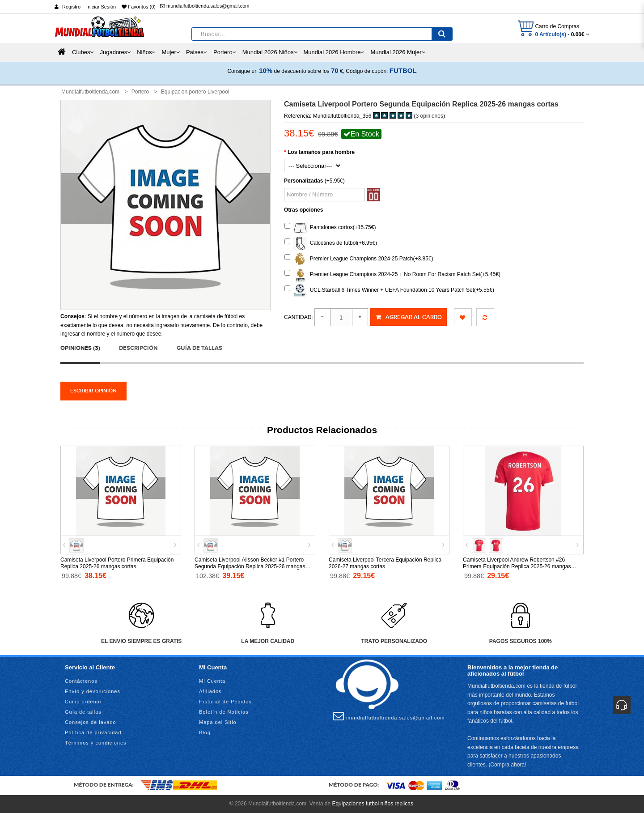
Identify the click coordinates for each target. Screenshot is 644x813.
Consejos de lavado (91, 722)
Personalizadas (303, 181)
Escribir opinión (93, 391)
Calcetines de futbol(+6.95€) (331, 243)
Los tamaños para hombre (321, 152)
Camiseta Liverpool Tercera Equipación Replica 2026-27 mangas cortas (385, 563)
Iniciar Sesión (101, 7)
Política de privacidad (93, 732)
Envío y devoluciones (93, 691)
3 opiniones (430, 116)
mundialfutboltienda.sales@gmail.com (205, 6)
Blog (205, 732)
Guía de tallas (199, 348)
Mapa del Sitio (218, 722)
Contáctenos (81, 681)
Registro (71, 7)
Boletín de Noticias (224, 712)
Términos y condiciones (96, 743)
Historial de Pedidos (225, 702)
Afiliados (210, 691)
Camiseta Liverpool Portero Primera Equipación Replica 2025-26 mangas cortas (117, 563)
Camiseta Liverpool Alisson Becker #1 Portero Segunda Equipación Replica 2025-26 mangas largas (250, 566)
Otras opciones (303, 210)
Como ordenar (83, 702)
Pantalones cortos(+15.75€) (330, 228)
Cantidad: (299, 317)
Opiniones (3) (80, 348)
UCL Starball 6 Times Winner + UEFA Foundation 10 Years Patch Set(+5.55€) (389, 290)
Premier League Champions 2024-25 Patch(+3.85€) (359, 259)
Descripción (138, 348)
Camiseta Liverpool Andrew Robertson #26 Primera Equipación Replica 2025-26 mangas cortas (517, 566)
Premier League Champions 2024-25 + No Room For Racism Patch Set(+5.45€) (392, 275)
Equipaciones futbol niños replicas (372, 804)
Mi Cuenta (212, 681)
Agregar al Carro (409, 317)
